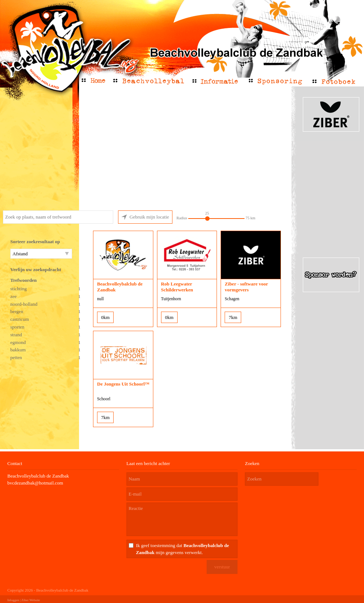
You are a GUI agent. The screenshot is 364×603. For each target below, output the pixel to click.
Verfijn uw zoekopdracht (36, 269)
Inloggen (13, 600)
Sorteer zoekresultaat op (35, 242)
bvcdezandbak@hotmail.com (35, 483)
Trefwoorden (24, 280)
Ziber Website (31, 600)
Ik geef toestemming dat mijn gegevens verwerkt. (183, 549)
